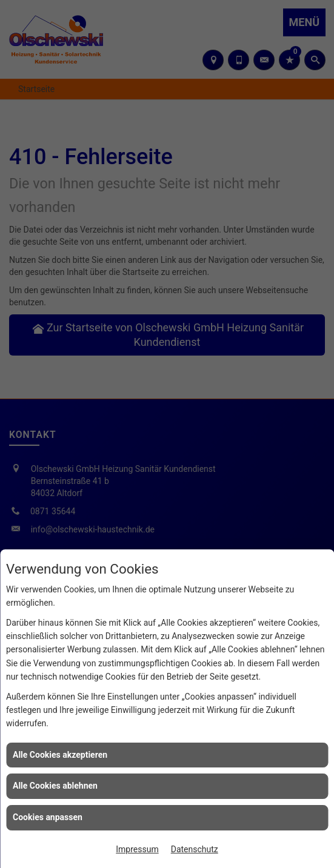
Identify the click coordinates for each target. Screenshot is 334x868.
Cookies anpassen (48, 817)
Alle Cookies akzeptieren (60, 755)
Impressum (137, 849)
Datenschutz (195, 849)
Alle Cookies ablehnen (55, 786)
